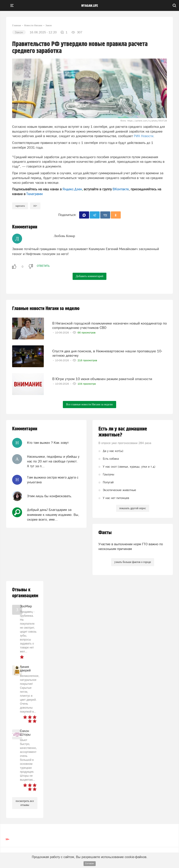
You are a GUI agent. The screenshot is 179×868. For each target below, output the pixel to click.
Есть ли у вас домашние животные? (123, 432)
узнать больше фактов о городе (133, 562)
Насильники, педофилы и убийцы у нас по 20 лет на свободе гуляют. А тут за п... (53, 461)
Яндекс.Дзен (72, 189)
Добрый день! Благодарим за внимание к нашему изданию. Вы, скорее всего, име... (53, 515)
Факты (105, 533)
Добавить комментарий (90, 276)
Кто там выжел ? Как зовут (48, 443)
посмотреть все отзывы (25, 803)
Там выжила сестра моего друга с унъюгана (53, 480)
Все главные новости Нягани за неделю (89, 404)
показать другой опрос (133, 508)
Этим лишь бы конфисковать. (50, 496)
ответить (43, 266)
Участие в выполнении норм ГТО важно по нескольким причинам (131, 546)
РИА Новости (144, 136)
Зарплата (20, 206)
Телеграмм (34, 194)
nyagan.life (90, 6)
